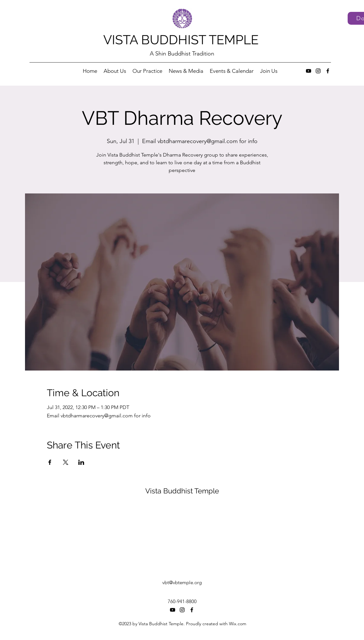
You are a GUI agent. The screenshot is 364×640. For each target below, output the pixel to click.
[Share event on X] (66, 462)
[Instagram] (318, 71)
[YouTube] (309, 71)
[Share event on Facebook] (50, 462)
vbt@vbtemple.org (182, 582)
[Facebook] (328, 71)
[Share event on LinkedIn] (81, 462)
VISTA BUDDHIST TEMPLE (181, 40)
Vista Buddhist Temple (182, 491)
